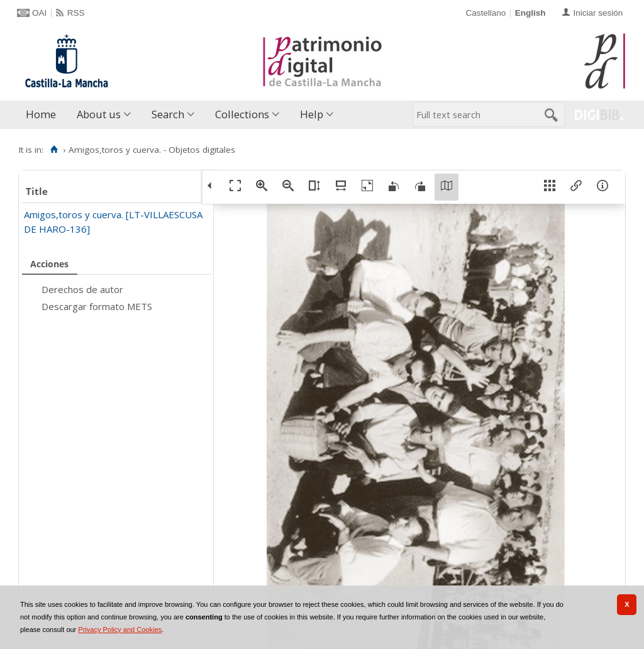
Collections (242, 114)
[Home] (54, 150)
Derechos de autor (82, 289)
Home (41, 114)
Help (312, 114)
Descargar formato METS (97, 306)
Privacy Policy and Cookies (120, 630)
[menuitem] (44, 115)
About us (99, 114)
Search (168, 114)
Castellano (486, 13)
